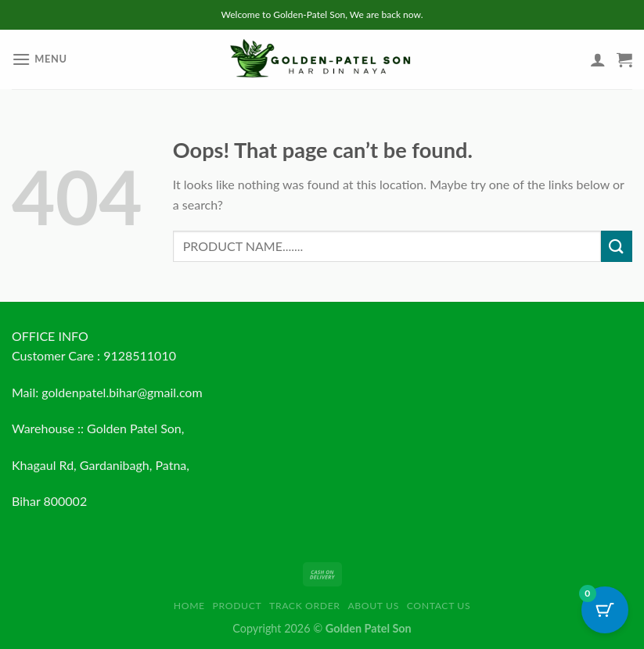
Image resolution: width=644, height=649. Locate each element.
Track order (305, 606)
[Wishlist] (571, 63)
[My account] (598, 59)
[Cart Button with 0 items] (605, 610)
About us (373, 606)
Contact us (439, 606)
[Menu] (40, 59)
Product (237, 606)
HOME (189, 606)
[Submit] (617, 246)
